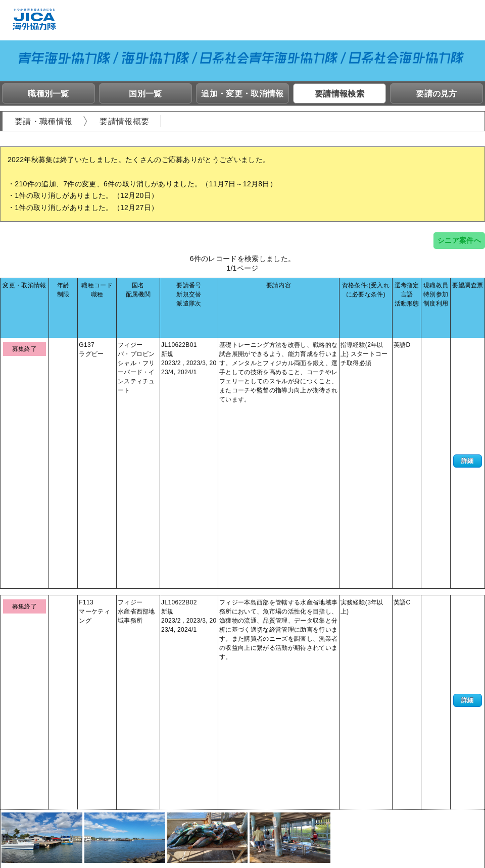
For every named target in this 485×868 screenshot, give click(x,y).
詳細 (468, 343)
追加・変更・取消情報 (242, 94)
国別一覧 (145, 94)
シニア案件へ (459, 240)
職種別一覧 (48, 94)
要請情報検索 (339, 94)
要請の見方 (437, 94)
